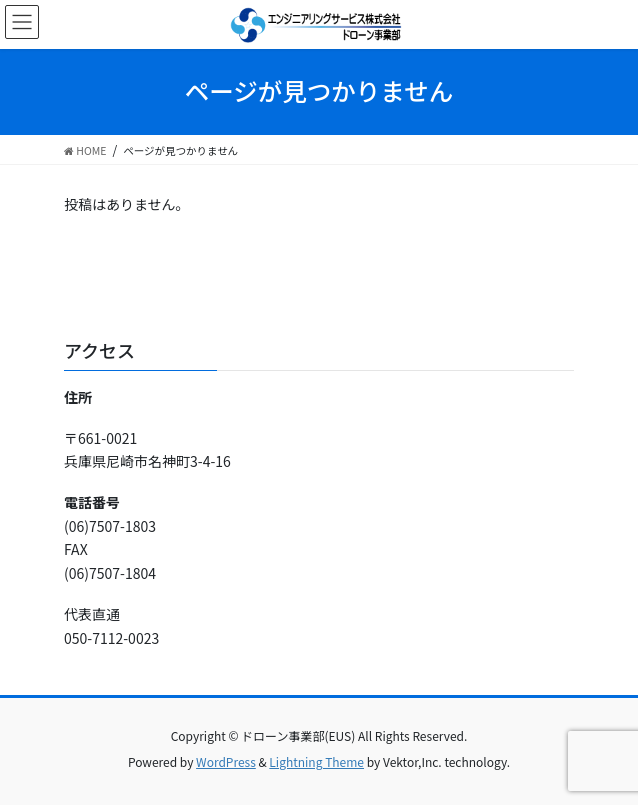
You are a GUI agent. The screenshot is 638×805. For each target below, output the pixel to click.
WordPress (226, 761)
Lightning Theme (316, 761)
